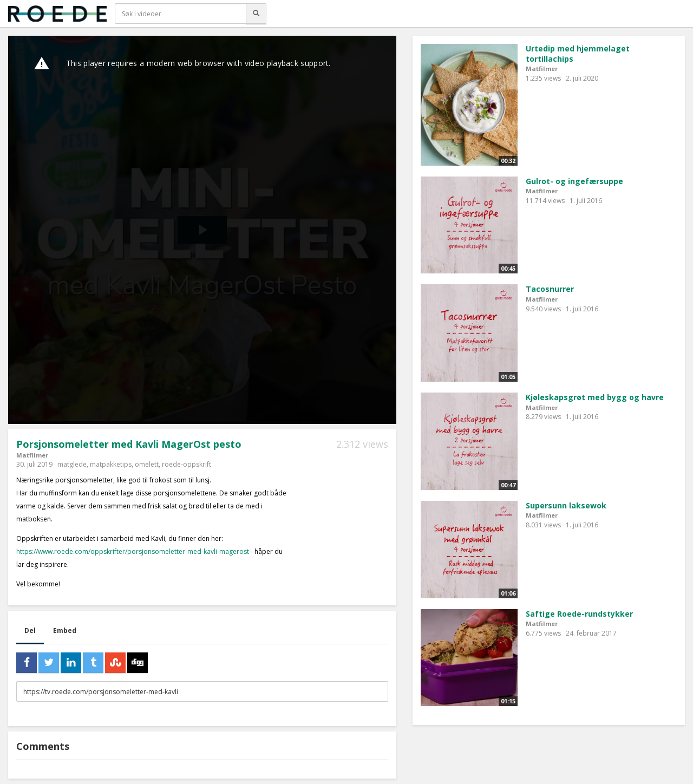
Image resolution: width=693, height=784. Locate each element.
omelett (147, 464)
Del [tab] (30, 631)
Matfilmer (32, 455)
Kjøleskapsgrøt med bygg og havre (595, 397)
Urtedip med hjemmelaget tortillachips (578, 54)
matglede (72, 464)
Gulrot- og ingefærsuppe (574, 181)
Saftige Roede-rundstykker (579, 614)
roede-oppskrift (187, 464)
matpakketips (111, 464)
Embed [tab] (65, 631)
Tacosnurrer (550, 289)
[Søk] (256, 14)
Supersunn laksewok (566, 505)
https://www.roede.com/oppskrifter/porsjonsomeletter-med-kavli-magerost (133, 551)
